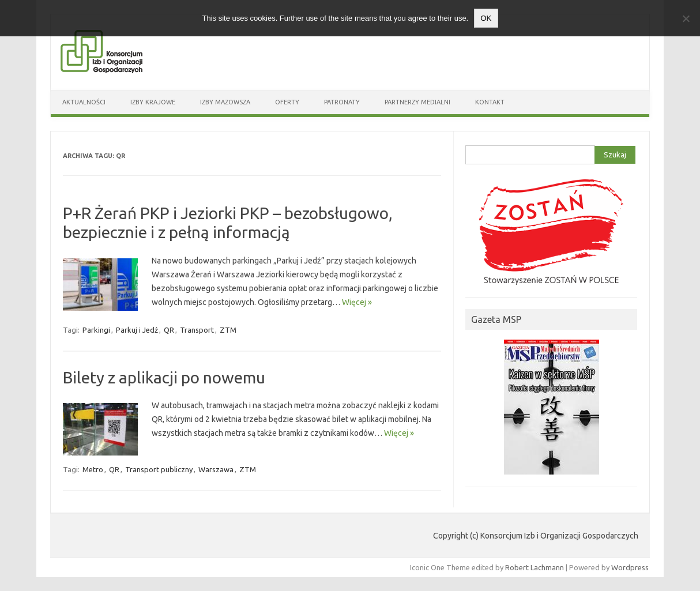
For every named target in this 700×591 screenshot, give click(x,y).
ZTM (228, 330)
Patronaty (342, 102)
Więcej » (357, 302)
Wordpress (630, 567)
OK (486, 18)
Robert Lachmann (535, 567)
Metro (93, 469)
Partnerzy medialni (417, 102)
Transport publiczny (159, 469)
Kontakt (490, 102)
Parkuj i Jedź (137, 330)
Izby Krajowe (153, 102)
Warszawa (216, 469)
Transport (197, 330)
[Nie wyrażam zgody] (686, 18)
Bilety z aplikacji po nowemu (164, 377)
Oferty (287, 102)
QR (169, 330)
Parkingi (96, 330)
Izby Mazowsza (225, 102)
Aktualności (84, 102)
